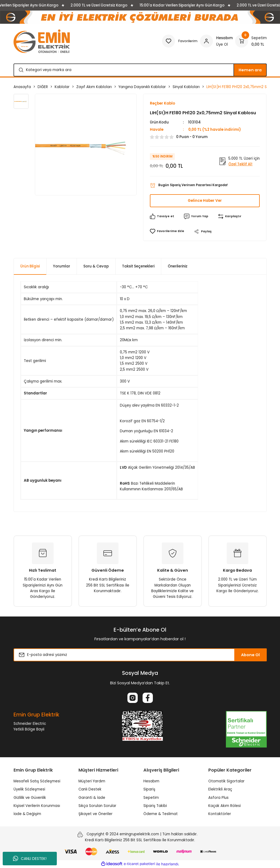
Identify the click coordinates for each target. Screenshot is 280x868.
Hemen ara (250, 70)
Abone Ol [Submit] (250, 655)
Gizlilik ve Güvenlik (30, 798)
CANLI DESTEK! (30, 859)
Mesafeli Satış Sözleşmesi (37, 781)
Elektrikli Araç (220, 790)
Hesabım (151, 781)
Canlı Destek (90, 790)
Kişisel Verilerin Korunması (37, 806)
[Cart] (251, 41)
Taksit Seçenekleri (138, 267)
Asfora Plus (218, 798)
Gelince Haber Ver (205, 201)
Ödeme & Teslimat (161, 814)
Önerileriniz (178, 267)
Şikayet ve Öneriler (95, 814)
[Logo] (42, 41)
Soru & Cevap (96, 267)
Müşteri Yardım (92, 781)
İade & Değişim (27, 814)
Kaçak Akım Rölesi (225, 806)
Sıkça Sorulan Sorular (97, 806)
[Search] (140, 70)
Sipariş (149, 790)
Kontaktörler (220, 814)
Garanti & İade (92, 798)
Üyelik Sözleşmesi (29, 790)
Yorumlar (62, 267)
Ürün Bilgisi (30, 267)
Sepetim (151, 798)
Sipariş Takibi (155, 806)
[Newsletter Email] (140, 655)
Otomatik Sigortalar (226, 781)
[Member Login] (216, 41)
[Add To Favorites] (167, 232)
